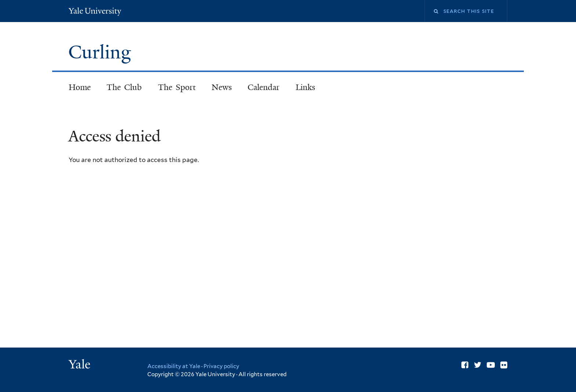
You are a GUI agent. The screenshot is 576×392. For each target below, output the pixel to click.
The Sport (177, 87)
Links (305, 87)
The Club (124, 87)
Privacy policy (221, 366)
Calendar (264, 87)
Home (80, 87)
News (222, 87)
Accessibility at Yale (174, 366)
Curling (102, 52)
